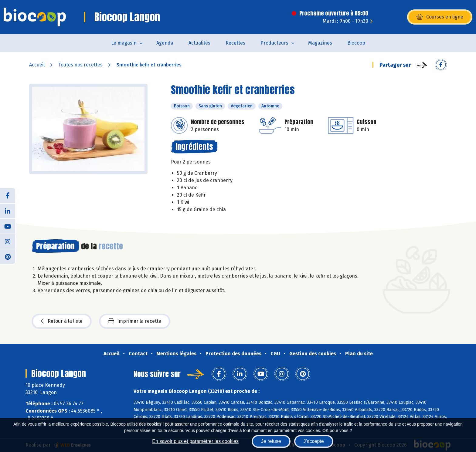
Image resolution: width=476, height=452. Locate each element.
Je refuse (271, 441)
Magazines (320, 43)
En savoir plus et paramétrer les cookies (195, 441)
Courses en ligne (440, 17)
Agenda (165, 43)
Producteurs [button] (274, 43)
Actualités (199, 43)
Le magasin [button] (124, 43)
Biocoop (356, 43)
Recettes (235, 43)
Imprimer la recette (135, 321)
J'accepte (314, 441)
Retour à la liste (62, 321)
